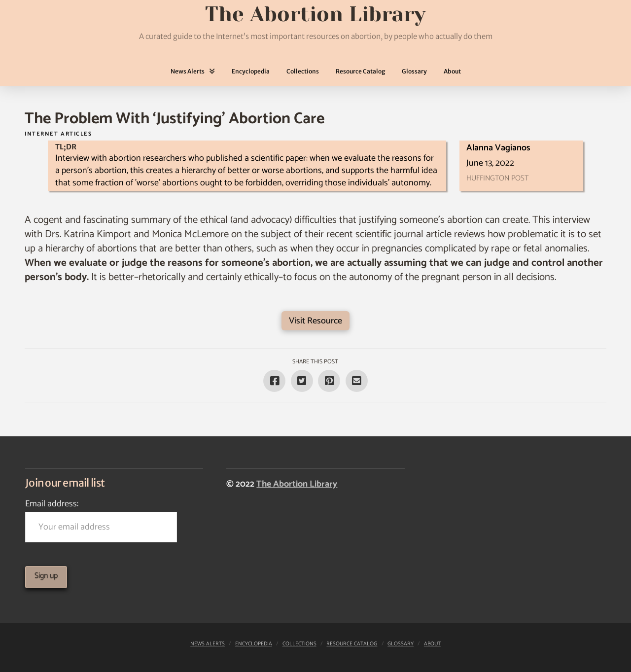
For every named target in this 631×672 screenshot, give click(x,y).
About (432, 644)
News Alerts (208, 644)
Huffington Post (497, 178)
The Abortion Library (297, 484)
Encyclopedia (254, 644)
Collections (299, 644)
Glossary (401, 644)
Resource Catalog (352, 644)
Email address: (101, 519)
